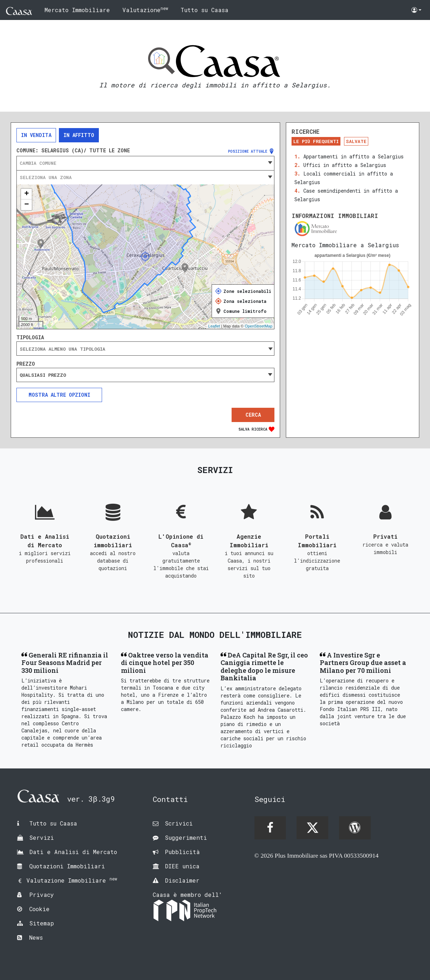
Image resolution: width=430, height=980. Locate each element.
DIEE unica (182, 866)
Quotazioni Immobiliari (67, 866)
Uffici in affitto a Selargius (345, 165)
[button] (416, 10)
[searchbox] (145, 349)
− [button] (27, 205)
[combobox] (145, 163)
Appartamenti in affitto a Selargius (353, 156)
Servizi (42, 837)
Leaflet (214, 326)
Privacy (42, 895)
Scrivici (179, 823)
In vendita (36, 135)
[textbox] (145, 163)
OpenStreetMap (259, 326)
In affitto (79, 135)
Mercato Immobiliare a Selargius (345, 245)
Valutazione (145, 9)
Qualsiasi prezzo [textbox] (43, 375)
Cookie (39, 909)
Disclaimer (182, 880)
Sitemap (42, 923)
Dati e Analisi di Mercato (73, 852)
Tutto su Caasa (204, 10)
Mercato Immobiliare (77, 10)
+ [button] (27, 194)
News (36, 937)
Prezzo (26, 364)
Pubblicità (182, 852)
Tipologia (30, 337)
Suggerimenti (186, 837)
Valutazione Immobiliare (72, 880)
